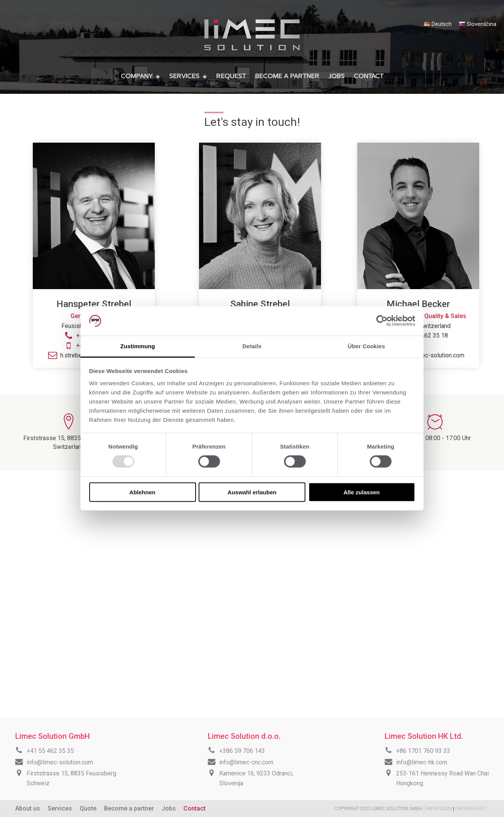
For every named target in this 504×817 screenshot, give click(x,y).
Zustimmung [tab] (138, 346)
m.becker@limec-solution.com (424, 355)
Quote (88, 808)
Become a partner (129, 808)
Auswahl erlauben (252, 492)
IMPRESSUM (440, 809)
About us (28, 808)
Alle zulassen (362, 492)
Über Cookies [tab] (366, 346)
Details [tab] (252, 346)
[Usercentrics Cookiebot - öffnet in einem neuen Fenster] (382, 321)
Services (60, 808)
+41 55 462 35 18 (424, 335)
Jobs (169, 808)
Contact (194, 808)
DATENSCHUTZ (471, 809)
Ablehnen (142, 492)
